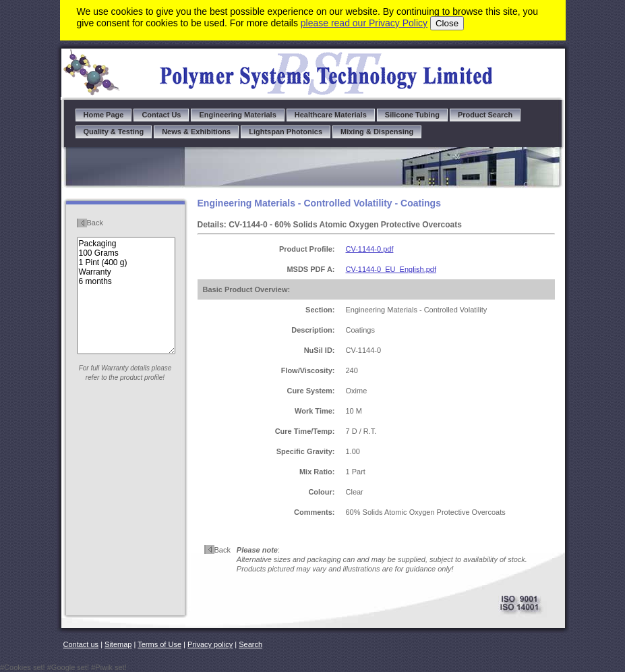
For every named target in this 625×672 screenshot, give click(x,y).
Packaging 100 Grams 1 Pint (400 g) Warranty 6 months (126, 296)
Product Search (485, 115)
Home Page (104, 115)
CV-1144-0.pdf (370, 249)
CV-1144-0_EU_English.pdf (391, 269)
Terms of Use (159, 644)
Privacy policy (210, 644)
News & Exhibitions (196, 132)
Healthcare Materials (331, 115)
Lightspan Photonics (286, 132)
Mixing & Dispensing (377, 132)
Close (447, 23)
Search (250, 644)
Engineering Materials (237, 115)
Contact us (81, 644)
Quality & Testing (114, 132)
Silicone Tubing (412, 115)
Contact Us (161, 115)
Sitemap (118, 644)
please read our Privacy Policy (364, 23)
